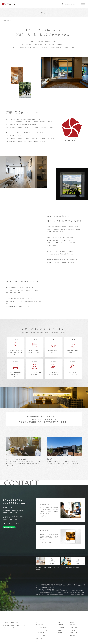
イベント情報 (61, 629)
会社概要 (72, 624)
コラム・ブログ (74, 629)
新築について (39, 640)
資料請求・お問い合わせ (76, 634)
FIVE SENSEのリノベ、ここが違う (44, 626)
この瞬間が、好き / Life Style (43, 634)
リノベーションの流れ (42, 629)
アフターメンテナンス (42, 632)
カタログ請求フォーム (46, 544)
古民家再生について (41, 643)
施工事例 (60, 624)
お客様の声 (60, 626)
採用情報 (60, 634)
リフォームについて (41, 637)
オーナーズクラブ (74, 632)
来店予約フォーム (45, 518)
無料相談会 (73, 637)
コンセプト (39, 624)
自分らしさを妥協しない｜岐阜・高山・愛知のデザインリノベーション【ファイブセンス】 (16, 627)
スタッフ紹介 (73, 626)
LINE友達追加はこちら (9, 529)
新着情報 (60, 632)
